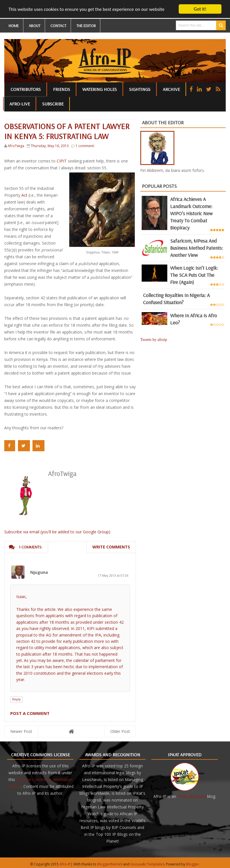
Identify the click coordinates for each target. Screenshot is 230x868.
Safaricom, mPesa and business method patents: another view (197, 248)
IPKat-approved (192, 796)
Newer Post (21, 731)
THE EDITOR (86, 26)
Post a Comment (30, 713)
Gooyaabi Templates (147, 864)
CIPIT (62, 161)
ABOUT (35, 26)
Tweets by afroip (154, 340)
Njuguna (39, 572)
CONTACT (58, 26)
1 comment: (85, 146)
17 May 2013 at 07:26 (113, 575)
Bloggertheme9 (110, 864)
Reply (17, 699)
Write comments (111, 547)
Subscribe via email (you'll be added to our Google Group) (57, 532)
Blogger (193, 864)
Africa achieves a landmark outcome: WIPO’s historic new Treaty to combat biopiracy (191, 213)
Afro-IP (65, 864)
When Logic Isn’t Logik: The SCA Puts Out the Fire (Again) (194, 275)
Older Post (120, 731)
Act (24, 195)
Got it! (200, 9)
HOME (14, 26)
